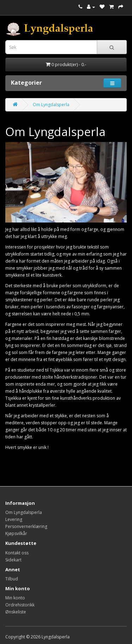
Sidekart (13, 560)
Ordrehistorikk (20, 605)
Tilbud (12, 579)
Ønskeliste (16, 612)
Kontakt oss (17, 553)
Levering (14, 519)
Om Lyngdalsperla (51, 105)
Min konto (15, 598)
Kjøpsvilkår (16, 533)
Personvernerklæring (26, 526)
